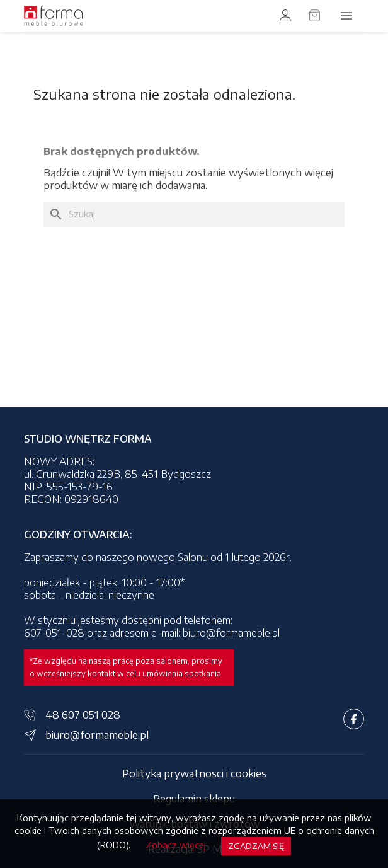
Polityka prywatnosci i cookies (194, 773)
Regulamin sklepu (194, 799)
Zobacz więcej (176, 845)
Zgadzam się (256, 846)
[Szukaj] (194, 214)
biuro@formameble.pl (97, 735)
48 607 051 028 (83, 715)
